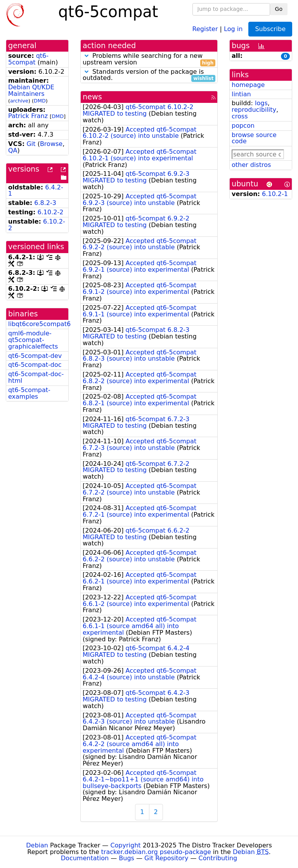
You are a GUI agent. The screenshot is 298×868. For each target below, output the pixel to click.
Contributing (218, 858)
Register (205, 29)
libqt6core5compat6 (39, 324)
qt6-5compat (28, 59)
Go (279, 9)
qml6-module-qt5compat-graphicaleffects (33, 340)
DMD (40, 101)
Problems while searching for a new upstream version (149, 59)
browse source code (254, 138)
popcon (243, 126)
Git (31, 144)
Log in (233, 29)
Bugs (126, 858)
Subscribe (270, 29)
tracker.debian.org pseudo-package (156, 852)
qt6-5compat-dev (35, 356)
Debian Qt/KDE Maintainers (31, 90)
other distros (251, 165)
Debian (37, 845)
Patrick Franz (28, 116)
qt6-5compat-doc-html (36, 377)
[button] (87, 56)
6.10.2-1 (275, 194)
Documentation (85, 858)
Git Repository (166, 858)
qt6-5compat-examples (29, 393)
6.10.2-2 (51, 212)
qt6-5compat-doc (35, 365)
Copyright (125, 845)
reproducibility (254, 110)
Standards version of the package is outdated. (149, 75)
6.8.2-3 (45, 203)
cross (240, 116)
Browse (51, 144)
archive (19, 101)
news (92, 97)
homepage (248, 85)
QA (13, 150)
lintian (241, 94)
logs (261, 103)
